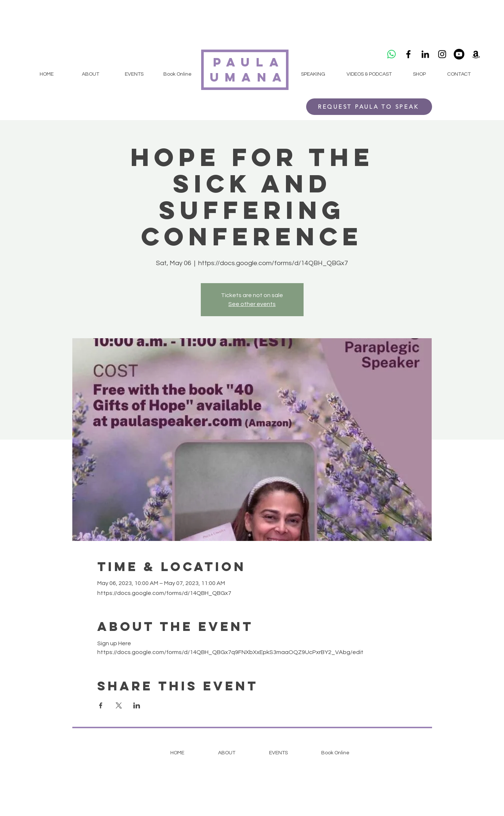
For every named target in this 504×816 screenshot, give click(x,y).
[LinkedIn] (425, 54)
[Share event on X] (119, 705)
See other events (252, 304)
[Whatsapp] (391, 54)
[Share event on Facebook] (101, 705)
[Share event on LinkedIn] (137, 705)
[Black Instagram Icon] (442, 54)
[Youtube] (459, 54)
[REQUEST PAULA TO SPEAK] (369, 107)
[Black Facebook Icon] (408, 54)
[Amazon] (476, 54)
